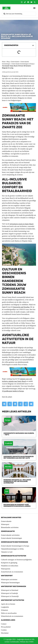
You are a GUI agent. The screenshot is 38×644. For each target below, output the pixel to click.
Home (4, 62)
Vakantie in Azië (7, 552)
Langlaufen (5, 607)
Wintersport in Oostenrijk (10, 596)
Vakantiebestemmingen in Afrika (12, 549)
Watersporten (6, 569)
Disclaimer (5, 633)
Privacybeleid (6, 627)
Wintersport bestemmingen (10, 583)
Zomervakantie (15, 62)
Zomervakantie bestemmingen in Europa (23, 64)
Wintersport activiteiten (9, 579)
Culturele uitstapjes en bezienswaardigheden (16, 560)
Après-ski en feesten (8, 604)
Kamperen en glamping (9, 563)
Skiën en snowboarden (9, 613)
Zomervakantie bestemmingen (11, 538)
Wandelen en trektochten (10, 566)
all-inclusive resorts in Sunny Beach (22, 224)
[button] (34, 8)
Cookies (4, 630)
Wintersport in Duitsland (10, 590)
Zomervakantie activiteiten (10, 535)
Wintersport (5, 524)
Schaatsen (4, 610)
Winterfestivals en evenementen (12, 616)
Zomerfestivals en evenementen (12, 572)
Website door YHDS (27, 642)
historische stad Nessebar (21, 307)
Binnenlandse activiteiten (10, 527)
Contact (4, 624)
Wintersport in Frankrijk (9, 593)
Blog (8, 62)
